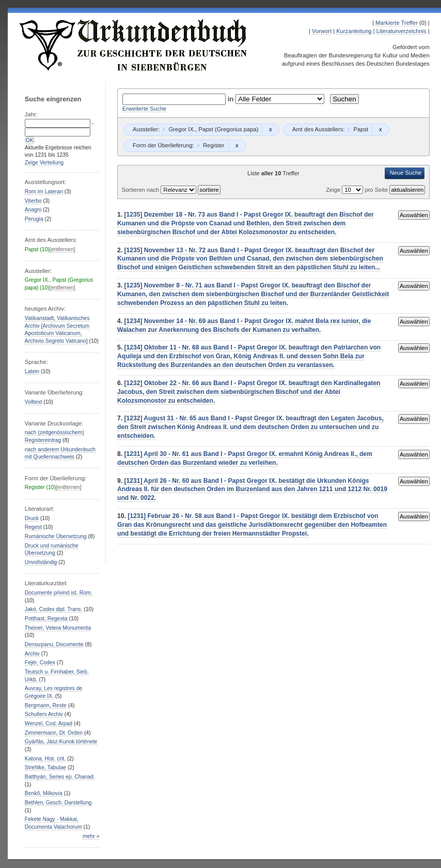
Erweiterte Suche (144, 109)
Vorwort (322, 31)
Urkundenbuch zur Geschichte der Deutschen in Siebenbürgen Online (134, 45)
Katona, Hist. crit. (45, 759)
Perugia (34, 219)
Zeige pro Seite (358, 190)
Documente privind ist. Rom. (59, 593)
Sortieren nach (141, 190)
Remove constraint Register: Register (237, 146)
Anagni (33, 210)
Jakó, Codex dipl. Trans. (54, 609)
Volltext (34, 402)
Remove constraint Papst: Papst (380, 130)
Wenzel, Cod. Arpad (49, 724)
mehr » (91, 836)
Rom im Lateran (44, 192)
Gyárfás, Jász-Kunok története (61, 742)
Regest (33, 527)
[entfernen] (62, 249)
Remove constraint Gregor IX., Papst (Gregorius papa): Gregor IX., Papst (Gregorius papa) (270, 130)
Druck (32, 518)
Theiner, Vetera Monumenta (58, 628)
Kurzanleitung (354, 31)
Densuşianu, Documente (54, 644)
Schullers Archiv (44, 714)
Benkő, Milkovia (44, 793)
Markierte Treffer (397, 23)
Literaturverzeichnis (401, 31)
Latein (32, 371)
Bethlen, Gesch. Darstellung (58, 803)
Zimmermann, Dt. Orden (54, 733)
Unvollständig (41, 562)
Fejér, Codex (40, 663)
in (232, 99)
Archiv (32, 654)
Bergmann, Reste (46, 705)
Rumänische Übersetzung (56, 536)
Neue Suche (406, 173)
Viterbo (33, 201)
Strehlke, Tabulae (45, 767)
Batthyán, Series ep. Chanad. (60, 777)
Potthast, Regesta (46, 619)
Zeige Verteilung (44, 163)
